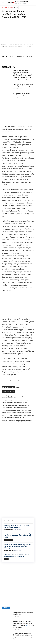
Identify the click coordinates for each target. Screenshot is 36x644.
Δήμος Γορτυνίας (8, 530)
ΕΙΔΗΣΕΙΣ (4, 8)
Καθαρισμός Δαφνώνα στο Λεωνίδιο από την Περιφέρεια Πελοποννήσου (17, 556)
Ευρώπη (10, 8)
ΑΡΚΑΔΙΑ (6, 559)
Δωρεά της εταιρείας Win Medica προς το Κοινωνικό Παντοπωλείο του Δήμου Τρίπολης (17, 546)
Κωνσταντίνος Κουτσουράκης (18, 381)
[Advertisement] (18, 443)
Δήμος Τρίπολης (8, 540)
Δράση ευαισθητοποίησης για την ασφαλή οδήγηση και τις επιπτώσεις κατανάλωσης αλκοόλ (18, 536)
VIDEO (16, 8)
